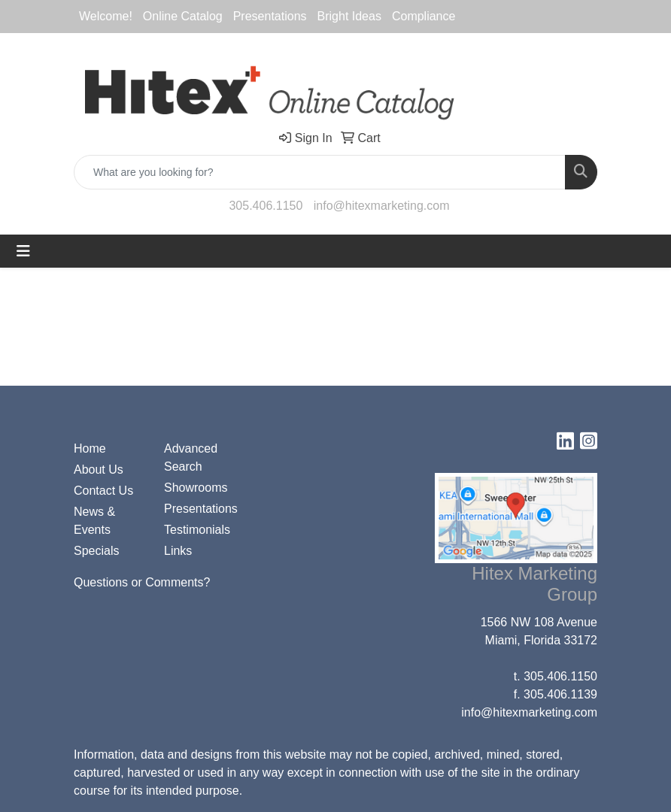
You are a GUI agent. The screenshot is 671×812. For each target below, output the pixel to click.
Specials (96, 551)
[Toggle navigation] (23, 251)
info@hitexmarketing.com (382, 206)
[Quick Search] (320, 172)
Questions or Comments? (142, 582)
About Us (99, 470)
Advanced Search (191, 458)
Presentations (200, 509)
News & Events (94, 521)
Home (90, 448)
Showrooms (196, 488)
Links (178, 551)
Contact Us (103, 491)
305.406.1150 (266, 206)
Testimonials (197, 530)
